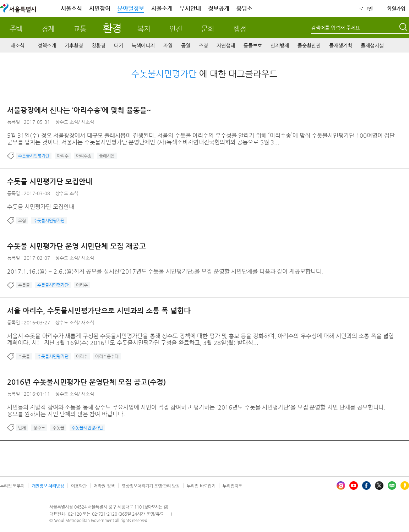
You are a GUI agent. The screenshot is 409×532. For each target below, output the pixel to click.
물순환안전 (309, 45)
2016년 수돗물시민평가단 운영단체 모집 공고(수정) (86, 382)
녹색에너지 (143, 45)
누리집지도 (232, 486)
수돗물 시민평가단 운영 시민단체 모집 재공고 (77, 246)
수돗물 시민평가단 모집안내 (50, 182)
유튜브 (354, 486)
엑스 (379, 486)
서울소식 (71, 8)
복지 (144, 29)
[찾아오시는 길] (156, 507)
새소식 (18, 45)
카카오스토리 (405, 486)
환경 (112, 28)
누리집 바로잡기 (201, 486)
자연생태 (226, 45)
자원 (168, 45)
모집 (22, 220)
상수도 (39, 428)
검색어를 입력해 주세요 (336, 28)
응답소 (244, 8)
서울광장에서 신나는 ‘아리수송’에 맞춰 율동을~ (79, 110)
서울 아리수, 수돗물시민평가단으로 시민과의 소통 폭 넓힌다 (99, 311)
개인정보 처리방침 (48, 486)
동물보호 (253, 45)
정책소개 (47, 45)
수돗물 (24, 285)
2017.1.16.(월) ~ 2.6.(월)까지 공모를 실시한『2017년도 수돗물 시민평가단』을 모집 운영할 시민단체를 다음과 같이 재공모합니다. (165, 271)
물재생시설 (372, 45)
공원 (186, 45)
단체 (22, 428)
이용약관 (79, 486)
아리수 (63, 156)
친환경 (99, 45)
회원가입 (396, 9)
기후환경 (74, 45)
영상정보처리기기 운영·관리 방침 (151, 486)
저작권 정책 (104, 486)
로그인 (366, 9)
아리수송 (84, 156)
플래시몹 (107, 156)
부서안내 (190, 8)
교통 (80, 29)
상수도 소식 (67, 122)
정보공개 (219, 8)
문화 (208, 29)
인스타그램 (341, 486)
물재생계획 (341, 45)
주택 (16, 29)
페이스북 (366, 486)
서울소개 (162, 8)
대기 (119, 45)
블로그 (392, 486)
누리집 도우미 (12, 486)
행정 (240, 29)
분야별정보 (131, 8)
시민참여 (100, 8)
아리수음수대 (107, 356)
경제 (48, 29)
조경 (203, 45)
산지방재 (280, 45)
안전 (176, 29)
